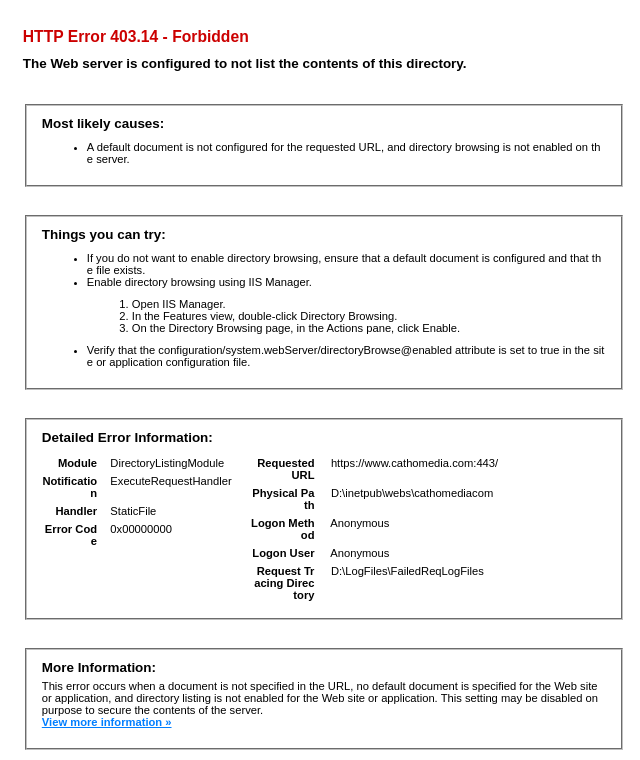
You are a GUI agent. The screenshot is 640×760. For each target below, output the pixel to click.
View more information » (107, 722)
